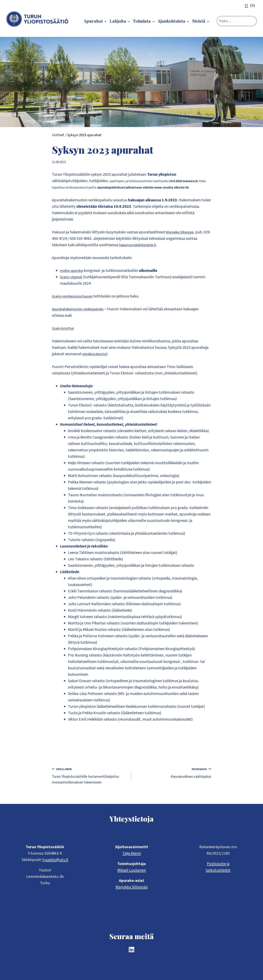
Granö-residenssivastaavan (74, 296)
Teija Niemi (131, 853)
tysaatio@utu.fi (55, 860)
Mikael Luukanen (132, 870)
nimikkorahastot (96, 354)
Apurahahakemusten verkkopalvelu (82, 309)
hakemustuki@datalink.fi (140, 245)
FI (246, 6)
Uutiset (58, 135)
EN (252, 6)
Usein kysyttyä (64, 328)
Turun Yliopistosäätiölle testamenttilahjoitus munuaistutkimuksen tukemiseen (90, 780)
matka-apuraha (73, 271)
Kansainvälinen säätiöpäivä (173, 773)
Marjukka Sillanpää (182, 232)
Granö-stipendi (73, 277)
